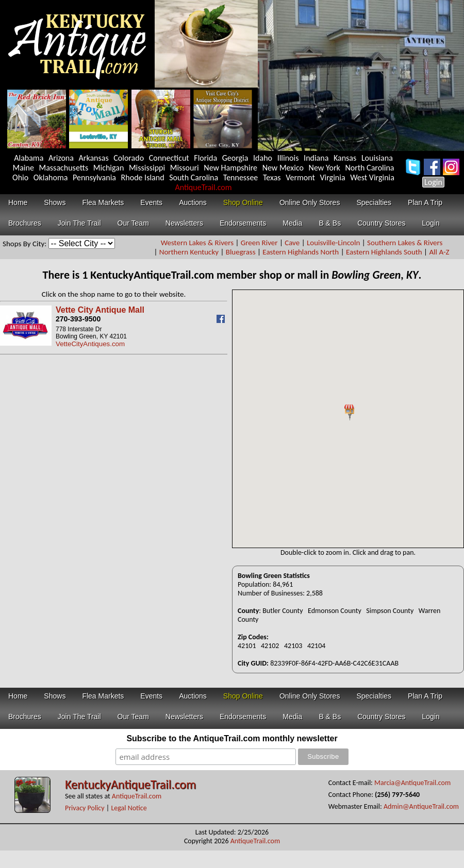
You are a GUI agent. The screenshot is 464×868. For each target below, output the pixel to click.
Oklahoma (51, 177)
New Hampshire (230, 168)
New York (325, 168)
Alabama (29, 158)
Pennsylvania (94, 177)
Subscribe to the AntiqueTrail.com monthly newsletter (232, 738)
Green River (259, 243)
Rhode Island (143, 177)
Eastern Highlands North (301, 252)
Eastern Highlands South (384, 252)
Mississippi (147, 168)
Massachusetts (64, 168)
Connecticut (169, 158)
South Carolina (194, 177)
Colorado (129, 158)
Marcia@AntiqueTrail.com (412, 783)
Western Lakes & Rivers (197, 243)
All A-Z (439, 252)
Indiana (316, 158)
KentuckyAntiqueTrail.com (130, 784)
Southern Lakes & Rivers (405, 243)
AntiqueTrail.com (203, 187)
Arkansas (94, 158)
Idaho (263, 158)
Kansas (345, 158)
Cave (292, 243)
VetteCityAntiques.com (90, 344)
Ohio (20, 177)
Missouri (185, 168)
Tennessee (241, 177)
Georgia (235, 158)
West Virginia (372, 177)
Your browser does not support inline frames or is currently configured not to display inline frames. (348, 419)
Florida (205, 158)
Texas (272, 177)
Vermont (300, 177)
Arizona (61, 158)
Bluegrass (241, 252)
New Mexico (283, 168)
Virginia (332, 177)
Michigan (109, 168)
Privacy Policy (85, 808)
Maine (23, 168)
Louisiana (377, 158)
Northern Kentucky (189, 252)
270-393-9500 (78, 319)
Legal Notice (129, 808)
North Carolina (369, 168)
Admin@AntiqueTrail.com (421, 806)
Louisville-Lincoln (333, 243)
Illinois (288, 158)
